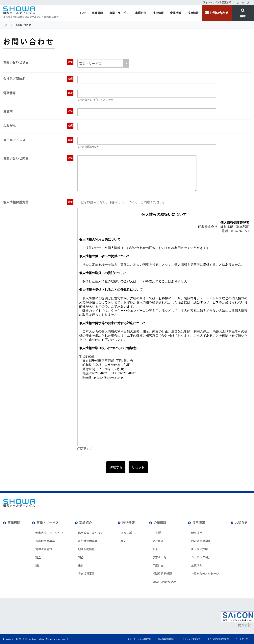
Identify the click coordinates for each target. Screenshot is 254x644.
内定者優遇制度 (201, 541)
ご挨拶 (157, 533)
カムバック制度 (201, 557)
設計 (38, 565)
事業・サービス (119, 13)
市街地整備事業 (45, 541)
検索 (243, 16)
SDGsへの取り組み (164, 582)
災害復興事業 (86, 573)
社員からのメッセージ (205, 573)
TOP (83, 13)
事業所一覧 (159, 557)
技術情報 (158, 13)
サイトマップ (242, 639)
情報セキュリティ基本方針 (139, 639)
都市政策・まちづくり (49, 533)
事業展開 (97, 13)
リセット (138, 467)
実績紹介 (141, 13)
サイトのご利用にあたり (218, 639)
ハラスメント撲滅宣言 (190, 639)
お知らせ (241, 523)
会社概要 (158, 541)
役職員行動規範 (162, 573)
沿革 (155, 549)
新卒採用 (197, 533)
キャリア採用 (199, 549)
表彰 (124, 541)
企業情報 (176, 13)
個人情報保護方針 (166, 639)
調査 (38, 557)
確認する (116, 467)
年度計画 (158, 565)
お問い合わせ (219, 13)
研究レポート (129, 533)
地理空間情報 (44, 549)
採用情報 (193, 13)
